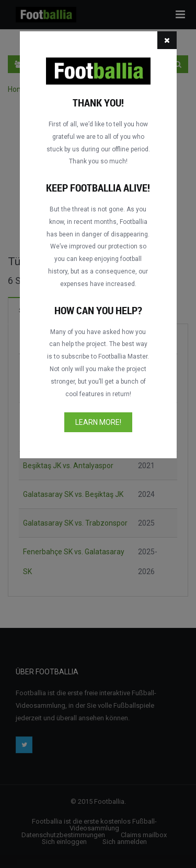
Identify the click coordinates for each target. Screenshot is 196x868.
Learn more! (98, 422)
